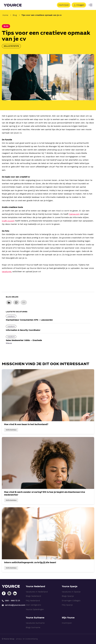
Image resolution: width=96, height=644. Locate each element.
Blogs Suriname (33, 627)
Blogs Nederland (33, 596)
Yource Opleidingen (35, 609)
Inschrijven (64, 5)
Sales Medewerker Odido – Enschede (24, 340)
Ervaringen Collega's (71, 601)
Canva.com (74, 214)
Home (5, 15)
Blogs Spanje (68, 596)
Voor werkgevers (33, 605)
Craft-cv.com (8, 221)
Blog (15, 15)
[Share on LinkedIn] (9, 302)
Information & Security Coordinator (23, 330)
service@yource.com (12, 605)
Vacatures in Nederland (37, 592)
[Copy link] (24, 302)
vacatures (7, 271)
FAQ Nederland (33, 601)
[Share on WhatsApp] (16, 302)
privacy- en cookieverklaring (27, 639)
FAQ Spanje (67, 605)
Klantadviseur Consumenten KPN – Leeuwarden (29, 320)
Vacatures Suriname (35, 623)
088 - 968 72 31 (11, 601)
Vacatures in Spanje (71, 592)
